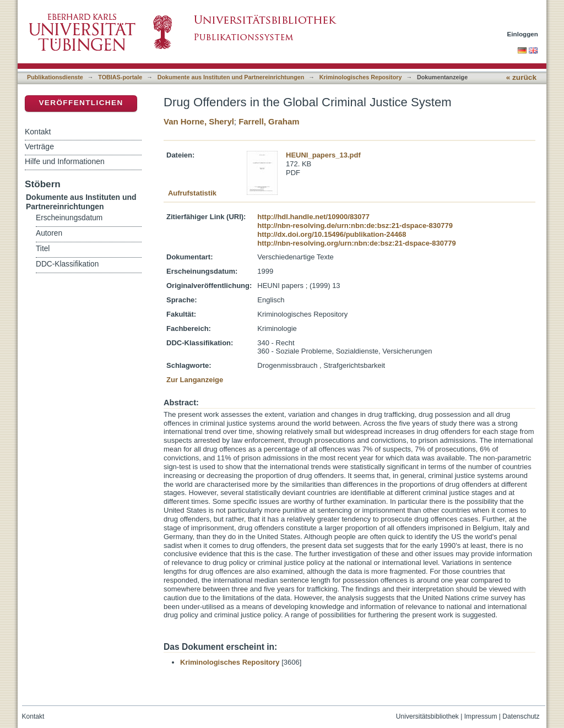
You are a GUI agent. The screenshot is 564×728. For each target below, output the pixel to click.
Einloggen (523, 34)
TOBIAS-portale (120, 77)
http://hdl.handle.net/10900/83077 (313, 217)
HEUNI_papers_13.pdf (323, 155)
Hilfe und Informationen (65, 161)
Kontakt (38, 132)
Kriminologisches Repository (361, 77)
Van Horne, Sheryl (199, 121)
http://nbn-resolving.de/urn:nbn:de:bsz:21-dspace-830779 (355, 226)
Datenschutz (521, 716)
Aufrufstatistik (192, 193)
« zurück (521, 77)
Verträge (39, 146)
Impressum (481, 716)
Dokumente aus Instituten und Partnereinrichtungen (231, 77)
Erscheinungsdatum (69, 218)
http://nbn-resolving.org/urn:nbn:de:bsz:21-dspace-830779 (356, 243)
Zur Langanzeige (195, 380)
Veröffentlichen (81, 103)
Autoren (49, 233)
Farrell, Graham (269, 121)
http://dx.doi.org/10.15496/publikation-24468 (332, 234)
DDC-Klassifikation (67, 264)
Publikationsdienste (55, 77)
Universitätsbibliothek (427, 716)
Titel (43, 249)
